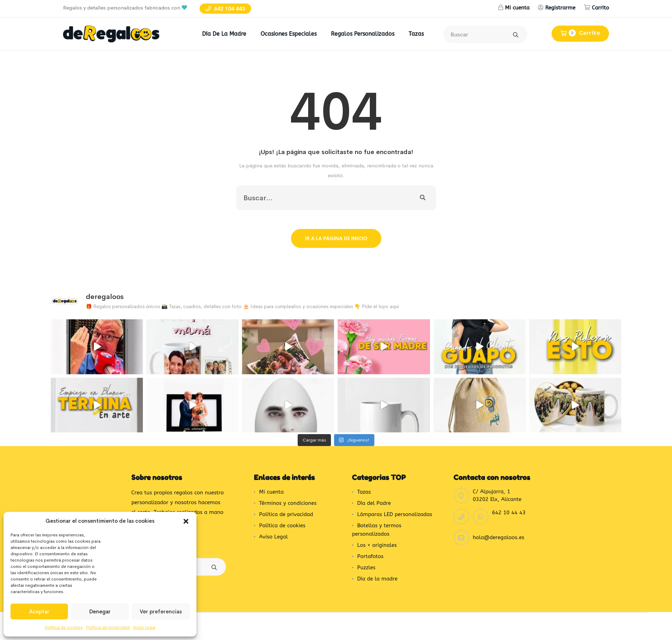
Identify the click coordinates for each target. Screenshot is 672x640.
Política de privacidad (108, 627)
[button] (186, 521)
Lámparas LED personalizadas (395, 514)
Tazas (416, 34)
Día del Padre (374, 503)
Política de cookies (64, 627)
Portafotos (370, 556)
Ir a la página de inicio (336, 238)
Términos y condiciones (288, 503)
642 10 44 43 (509, 513)
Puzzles (366, 568)
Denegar (100, 611)
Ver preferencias (161, 611)
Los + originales (377, 545)
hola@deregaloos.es (498, 537)
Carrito (600, 8)
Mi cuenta (517, 8)
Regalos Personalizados (363, 34)
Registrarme (560, 8)
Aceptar (39, 611)
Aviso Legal (144, 627)
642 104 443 (225, 9)
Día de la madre (224, 34)
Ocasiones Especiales (289, 34)
